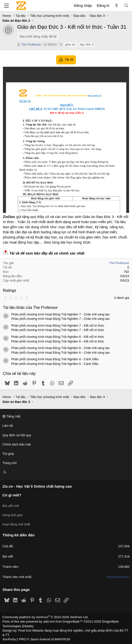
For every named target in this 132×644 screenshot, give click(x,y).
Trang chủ (10, 463)
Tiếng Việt (11, 416)
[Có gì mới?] (117, 5)
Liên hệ (8, 426)
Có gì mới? (12, 495)
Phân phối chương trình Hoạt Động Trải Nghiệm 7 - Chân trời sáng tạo (60, 314)
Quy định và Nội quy (17, 435)
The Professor (31, 44)
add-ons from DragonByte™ (63, 621)
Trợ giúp (8, 454)
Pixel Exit (25, 630)
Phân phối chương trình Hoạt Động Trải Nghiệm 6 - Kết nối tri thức (58, 337)
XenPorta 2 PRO (14, 639)
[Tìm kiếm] (126, 5)
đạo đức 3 (87, 44)
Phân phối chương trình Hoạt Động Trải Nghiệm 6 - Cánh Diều (55, 359)
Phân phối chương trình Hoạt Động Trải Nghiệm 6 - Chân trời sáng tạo (60, 348)
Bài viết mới (11, 506)
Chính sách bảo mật (17, 444)
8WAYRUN (62, 639)
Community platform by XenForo (45, 617)
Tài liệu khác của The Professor (30, 308)
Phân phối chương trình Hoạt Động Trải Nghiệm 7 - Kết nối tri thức (58, 326)
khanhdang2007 (118, 577)
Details (28, 626)
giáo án (70, 44)
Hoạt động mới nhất (16, 524)
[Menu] (6, 6)
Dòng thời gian (13, 515)
